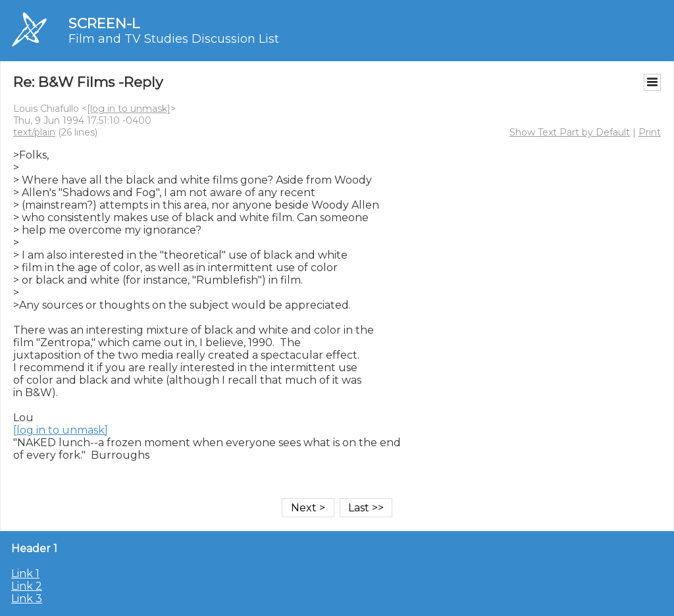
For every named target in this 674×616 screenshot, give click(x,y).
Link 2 (27, 586)
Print (650, 132)
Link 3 (27, 599)
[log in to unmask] (129, 109)
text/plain (34, 132)
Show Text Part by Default (570, 132)
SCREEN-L (104, 23)
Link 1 (25, 574)
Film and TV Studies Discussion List (174, 39)
